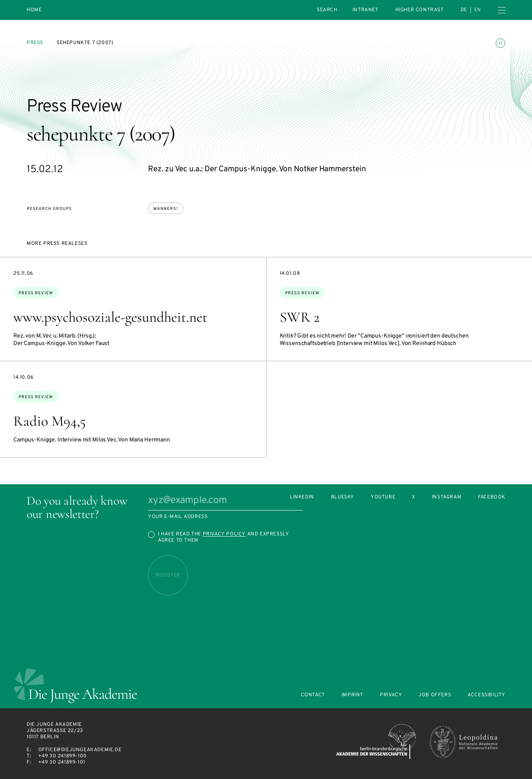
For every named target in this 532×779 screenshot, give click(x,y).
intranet (366, 10)
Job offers (435, 695)
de (464, 10)
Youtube (383, 497)
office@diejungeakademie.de (80, 750)
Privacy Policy (224, 534)
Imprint (352, 695)
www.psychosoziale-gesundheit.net (110, 317)
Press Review (36, 293)
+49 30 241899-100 (63, 756)
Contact (313, 695)
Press (35, 43)
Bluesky (342, 497)
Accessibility (486, 695)
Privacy (391, 695)
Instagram (447, 497)
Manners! (166, 209)
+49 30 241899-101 (62, 762)
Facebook (492, 497)
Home (34, 10)
